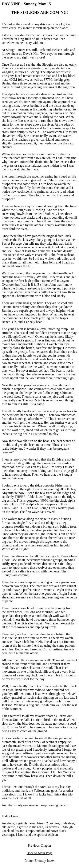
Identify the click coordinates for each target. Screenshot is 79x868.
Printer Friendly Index (39, 861)
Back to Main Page (39, 853)
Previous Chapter (39, 845)
